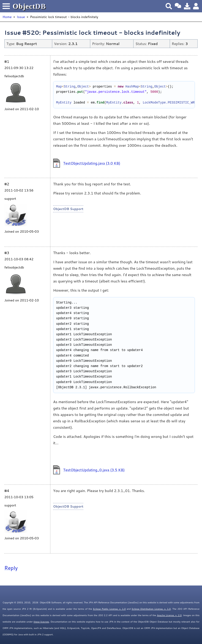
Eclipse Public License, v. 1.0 (109, 609)
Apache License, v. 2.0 (169, 615)
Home (7, 17)
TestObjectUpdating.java (92, 163)
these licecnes (41, 622)
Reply (11, 568)
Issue (21, 17)
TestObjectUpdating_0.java (94, 470)
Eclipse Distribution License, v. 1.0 (151, 609)
